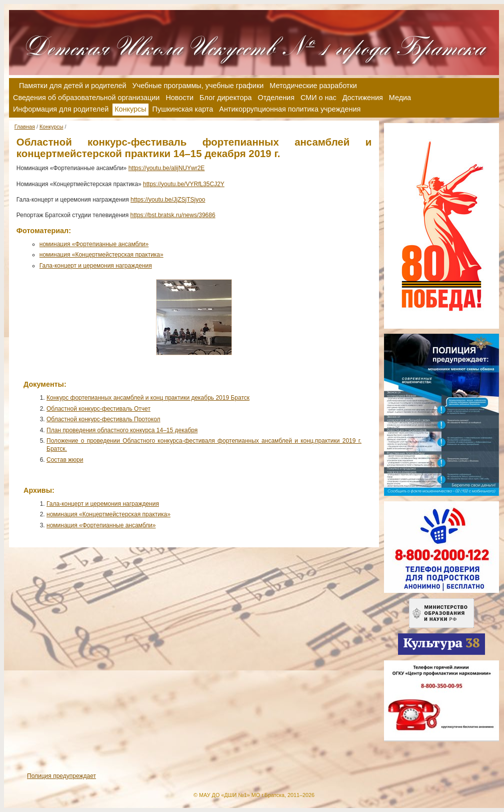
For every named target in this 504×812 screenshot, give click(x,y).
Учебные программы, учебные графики (198, 86)
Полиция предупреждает (61, 776)
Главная (25, 127)
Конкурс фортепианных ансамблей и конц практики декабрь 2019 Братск (148, 398)
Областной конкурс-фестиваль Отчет (98, 409)
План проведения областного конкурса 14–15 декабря (122, 430)
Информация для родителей (61, 109)
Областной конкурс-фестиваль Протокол (103, 419)
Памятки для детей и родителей (73, 86)
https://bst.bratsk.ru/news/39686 (173, 215)
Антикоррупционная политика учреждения (290, 109)
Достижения (363, 98)
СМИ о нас (318, 98)
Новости (179, 98)
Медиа (400, 98)
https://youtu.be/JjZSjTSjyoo (168, 200)
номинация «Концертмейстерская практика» (101, 255)
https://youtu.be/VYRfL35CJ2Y (184, 184)
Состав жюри (65, 460)
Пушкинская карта (183, 109)
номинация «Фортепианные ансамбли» (94, 244)
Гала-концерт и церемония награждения (96, 266)
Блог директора (225, 98)
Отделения (276, 98)
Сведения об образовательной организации (86, 98)
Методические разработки (313, 86)
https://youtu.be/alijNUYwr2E (167, 168)
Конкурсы (51, 127)
